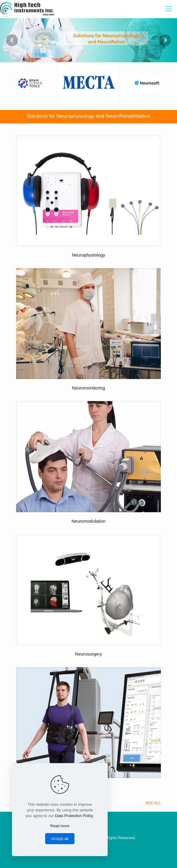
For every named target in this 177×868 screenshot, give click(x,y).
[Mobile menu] (169, 9)
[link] (89, 191)
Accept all (60, 839)
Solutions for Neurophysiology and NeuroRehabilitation (89, 116)
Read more (60, 826)
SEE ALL (153, 803)
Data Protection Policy (74, 816)
